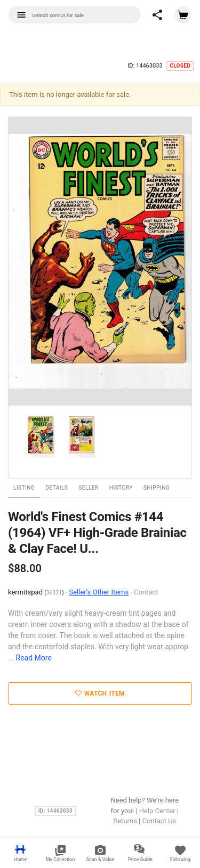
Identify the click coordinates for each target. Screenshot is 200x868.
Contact (146, 592)
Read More (34, 658)
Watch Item (100, 693)
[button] (157, 15)
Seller (88, 488)
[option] (100, 262)
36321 (54, 593)
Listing (24, 488)
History (121, 488)
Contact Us (159, 821)
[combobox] (74, 15)
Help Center (157, 811)
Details (57, 488)
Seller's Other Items (99, 592)
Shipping (157, 488)
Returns (125, 821)
